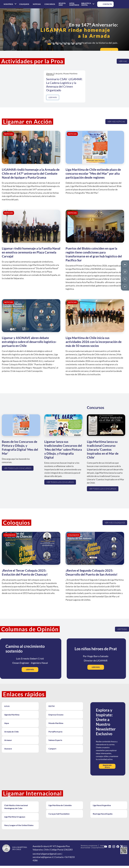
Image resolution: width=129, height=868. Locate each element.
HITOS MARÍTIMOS (74, 4)
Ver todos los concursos (18, 468)
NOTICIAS (37, 4)
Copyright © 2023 (98, 848)
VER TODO (122, 629)
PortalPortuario (55, 732)
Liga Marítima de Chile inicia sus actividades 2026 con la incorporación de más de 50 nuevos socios (94, 342)
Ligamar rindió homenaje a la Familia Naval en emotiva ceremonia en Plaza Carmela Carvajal (31, 252)
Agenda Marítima (12, 715)
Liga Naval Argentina (102, 805)
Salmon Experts (55, 740)
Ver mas (123, 61)
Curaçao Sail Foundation (59, 814)
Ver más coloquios (115, 523)
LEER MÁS (53, 97)
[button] (49, 44)
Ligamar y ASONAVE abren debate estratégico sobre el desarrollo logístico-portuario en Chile (29, 342)
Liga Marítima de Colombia (60, 805)
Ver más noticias (116, 122)
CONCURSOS (50, 4)
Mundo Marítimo (56, 723)
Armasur (8, 740)
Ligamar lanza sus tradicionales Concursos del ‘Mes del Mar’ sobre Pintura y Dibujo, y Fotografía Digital (63, 449)
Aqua (7, 723)
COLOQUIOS (24, 4)
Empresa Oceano (56, 715)
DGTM (52, 706)
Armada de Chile (12, 732)
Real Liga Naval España (103, 814)
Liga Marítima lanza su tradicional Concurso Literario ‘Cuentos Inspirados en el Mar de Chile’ (103, 449)
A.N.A (7, 706)
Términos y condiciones (89, 846)
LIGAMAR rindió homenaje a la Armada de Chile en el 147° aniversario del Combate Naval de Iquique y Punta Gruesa (31, 173)
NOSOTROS (10, 4)
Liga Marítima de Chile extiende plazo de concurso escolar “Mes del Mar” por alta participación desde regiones (93, 173)
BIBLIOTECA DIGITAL (88, 4)
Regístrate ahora (107, 766)
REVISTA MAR (62, 4)
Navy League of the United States (19, 825)
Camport (52, 749)
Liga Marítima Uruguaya (15, 817)
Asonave (8, 749)
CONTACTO (105, 4)
